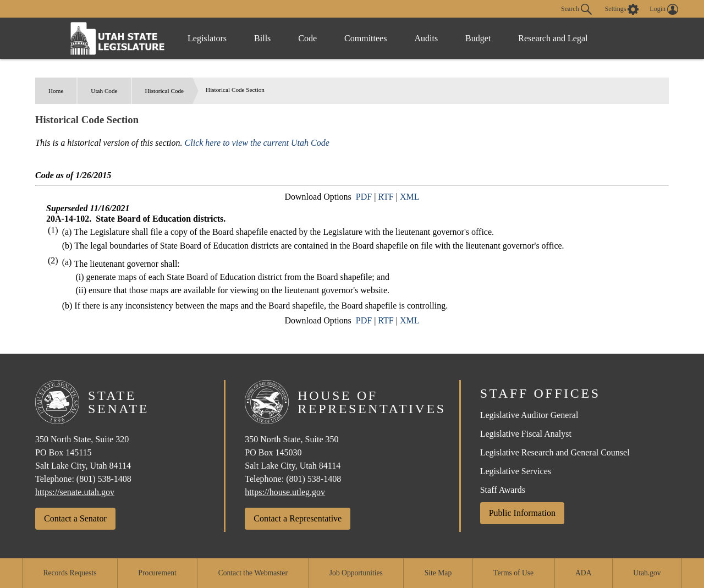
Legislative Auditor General (529, 415)
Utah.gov (647, 573)
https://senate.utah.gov (75, 492)
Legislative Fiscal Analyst (526, 434)
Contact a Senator (75, 518)
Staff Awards (503, 490)
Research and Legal (553, 38)
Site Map (438, 573)
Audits (426, 38)
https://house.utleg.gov (285, 492)
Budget (478, 38)
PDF (364, 197)
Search (576, 9)
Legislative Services (516, 471)
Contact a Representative (298, 518)
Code (307, 38)
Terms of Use (513, 573)
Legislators (207, 38)
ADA (583, 573)
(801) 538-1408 (104, 479)
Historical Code (165, 91)
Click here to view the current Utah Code (257, 143)
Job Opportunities (356, 573)
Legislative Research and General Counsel (555, 452)
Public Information (522, 513)
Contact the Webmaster (253, 573)
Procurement (157, 573)
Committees (365, 38)
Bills (262, 38)
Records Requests (70, 573)
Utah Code (104, 91)
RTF (386, 197)
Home (56, 91)
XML (410, 197)
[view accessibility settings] (622, 9)
